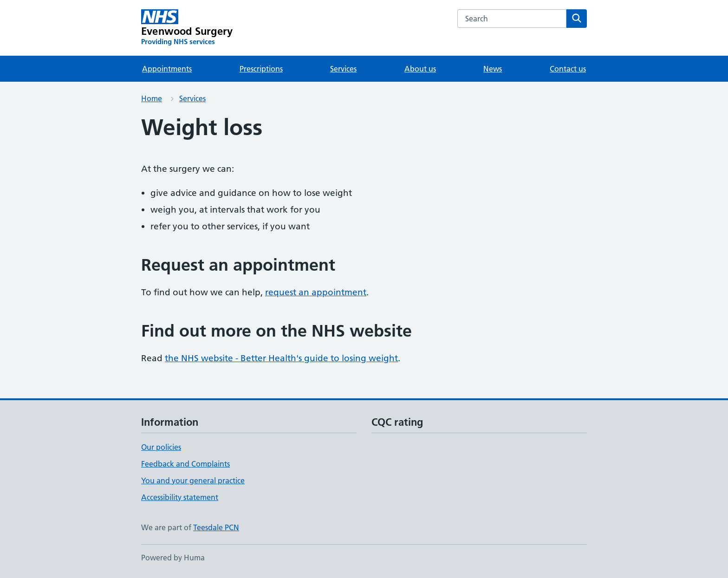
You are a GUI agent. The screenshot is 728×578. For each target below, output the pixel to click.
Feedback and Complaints (185, 464)
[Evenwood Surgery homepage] (187, 28)
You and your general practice (193, 481)
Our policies (161, 447)
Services (343, 69)
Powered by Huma (173, 558)
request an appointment (316, 292)
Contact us (568, 69)
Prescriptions (261, 69)
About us (420, 69)
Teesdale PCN (216, 527)
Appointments (167, 69)
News (493, 69)
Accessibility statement (180, 497)
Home (152, 98)
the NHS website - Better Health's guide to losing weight (281, 358)
